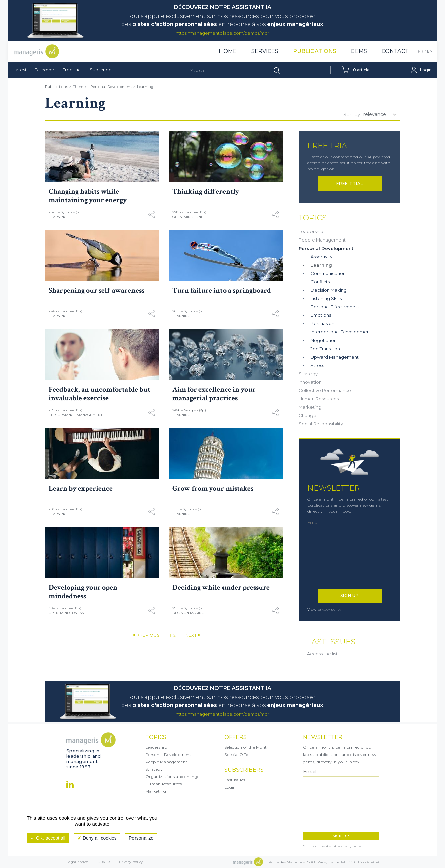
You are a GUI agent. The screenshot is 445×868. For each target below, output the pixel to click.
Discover (44, 70)
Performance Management (75, 415)
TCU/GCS (104, 862)
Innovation (310, 382)
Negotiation (324, 340)
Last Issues (235, 780)
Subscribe (101, 70)
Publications (315, 51)
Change (307, 415)
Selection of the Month (247, 747)
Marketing (310, 407)
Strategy (308, 374)
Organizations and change (172, 777)
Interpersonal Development (341, 332)
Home (228, 51)
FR (421, 51)
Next (191, 635)
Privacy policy (131, 862)
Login (230, 787)
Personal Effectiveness (335, 307)
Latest (20, 70)
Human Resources (319, 399)
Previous (148, 635)
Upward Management (335, 357)
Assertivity (321, 257)
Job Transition (325, 349)
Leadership (311, 231)
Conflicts (320, 282)
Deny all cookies (97, 838)
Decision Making (188, 613)
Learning (145, 87)
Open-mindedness (190, 217)
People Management (322, 240)
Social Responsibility (321, 424)
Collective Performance (325, 390)
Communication (328, 273)
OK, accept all (48, 838)
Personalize (141, 838)
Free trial (72, 70)
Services (265, 51)
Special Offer (237, 754)
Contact (395, 51)
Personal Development (111, 87)
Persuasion (322, 323)
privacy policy (329, 610)
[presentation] (337, 561)
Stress (317, 365)
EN (430, 51)
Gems (359, 51)
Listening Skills (326, 298)
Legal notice (77, 862)
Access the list (322, 654)
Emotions (321, 315)
